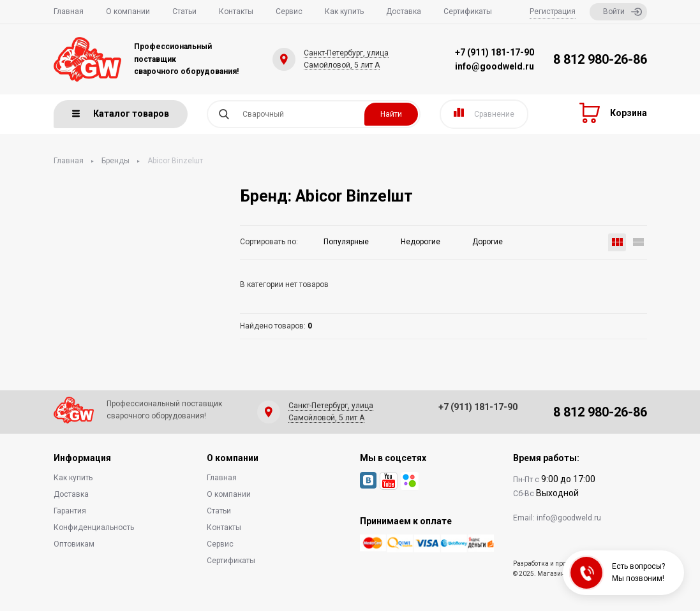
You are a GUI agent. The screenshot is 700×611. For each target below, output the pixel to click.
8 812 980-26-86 (600, 59)
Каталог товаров (121, 114)
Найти (391, 114)
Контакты (236, 11)
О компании (128, 11)
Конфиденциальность (94, 527)
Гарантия (70, 511)
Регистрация (553, 11)
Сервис (289, 11)
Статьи (184, 11)
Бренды (115, 161)
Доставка (404, 11)
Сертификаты (468, 11)
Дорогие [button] (488, 242)
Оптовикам (74, 544)
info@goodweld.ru (495, 66)
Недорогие (421, 242)
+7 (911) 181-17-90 (495, 52)
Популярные (346, 242)
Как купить (344, 11)
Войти (622, 12)
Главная (69, 11)
